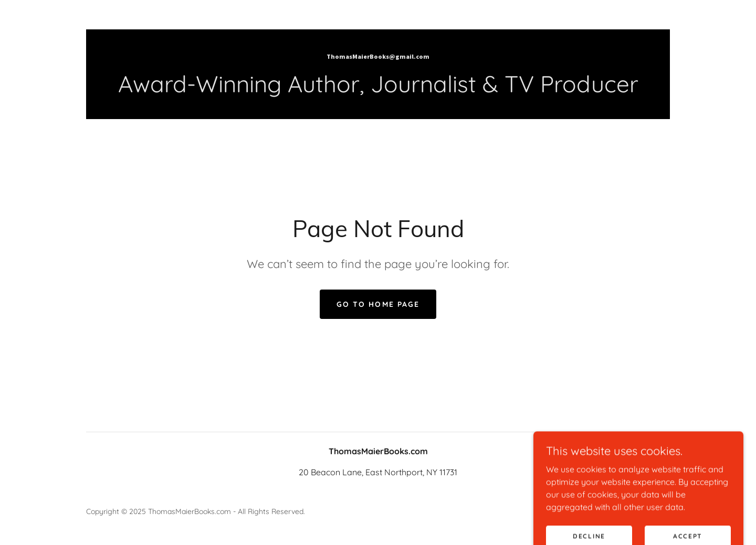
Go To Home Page (378, 304)
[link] (378, 56)
